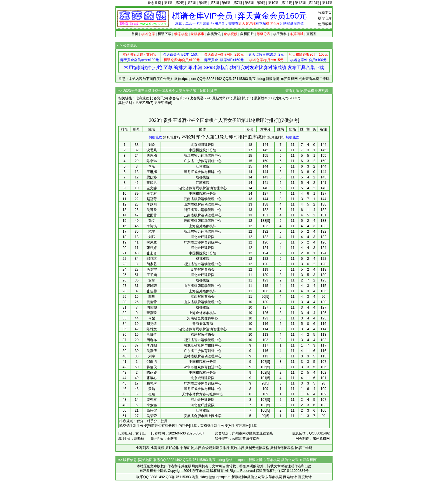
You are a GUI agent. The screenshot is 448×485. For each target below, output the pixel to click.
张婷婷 (152, 248)
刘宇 (152, 356)
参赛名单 (176, 98)
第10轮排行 (172, 137)
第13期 (314, 3)
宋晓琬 (152, 286)
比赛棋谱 (197, 98)
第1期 (168, 3)
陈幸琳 (152, 161)
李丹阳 (152, 345)
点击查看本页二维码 (314, 79)
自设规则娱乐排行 (216, 448)
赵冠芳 (152, 199)
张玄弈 (152, 253)
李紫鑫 (152, 405)
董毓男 (152, 183)
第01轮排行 (276, 137)
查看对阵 (292, 91)
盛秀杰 (152, 400)
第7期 (238, 3)
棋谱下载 (165, 34)
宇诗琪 (152, 226)
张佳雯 (152, 291)
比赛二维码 (304, 448)
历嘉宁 (152, 269)
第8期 (249, 3)
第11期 (287, 3)
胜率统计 (257, 137)
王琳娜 (152, 172)
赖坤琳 (152, 383)
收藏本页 (325, 13)
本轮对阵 (191, 137)
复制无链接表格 (257, 448)
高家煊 (152, 410)
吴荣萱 (152, 416)
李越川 (152, 204)
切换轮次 (155, 137)
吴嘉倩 (152, 351)
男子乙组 (142, 103)
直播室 (311, 34)
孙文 (152, 221)
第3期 (192, 3)
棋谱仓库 (325, 18)
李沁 (152, 166)
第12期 (300, 3)
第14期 (327, 3)
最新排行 (240, 98)
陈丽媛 (152, 373)
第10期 (273, 3)
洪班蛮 (152, 335)
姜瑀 (152, 389)
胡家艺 (152, 264)
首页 (135, 34)
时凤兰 (152, 242)
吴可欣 (152, 210)
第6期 (226, 3)
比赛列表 (322, 91)
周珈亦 (152, 340)
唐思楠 (152, 156)
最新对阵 (219, 98)
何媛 (152, 318)
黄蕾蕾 (152, 302)
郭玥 (152, 297)
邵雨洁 (152, 362)
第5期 (215, 3)
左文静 (152, 188)
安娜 (152, 280)
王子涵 (152, 275)
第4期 (203, 3)
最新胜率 (261, 98)
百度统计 (305, 477)
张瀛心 (152, 378)
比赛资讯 (157, 98)
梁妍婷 (152, 177)
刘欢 (152, 145)
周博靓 (152, 307)
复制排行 (237, 448)
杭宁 (152, 232)
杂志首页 (154, 3)
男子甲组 (161, 103)
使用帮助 (325, 24)
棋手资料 (280, 34)
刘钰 (152, 237)
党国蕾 (152, 215)
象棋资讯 (214, 34)
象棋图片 (247, 34)
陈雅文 (152, 329)
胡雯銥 (152, 324)
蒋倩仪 (152, 367)
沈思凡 (152, 150)
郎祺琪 (152, 259)
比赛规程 (307, 91)
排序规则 (126, 421)
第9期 (261, 3)
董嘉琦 (152, 313)
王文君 (152, 194)
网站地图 (146, 460)
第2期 (180, 3)
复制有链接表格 (282, 448)
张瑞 (152, 394)
